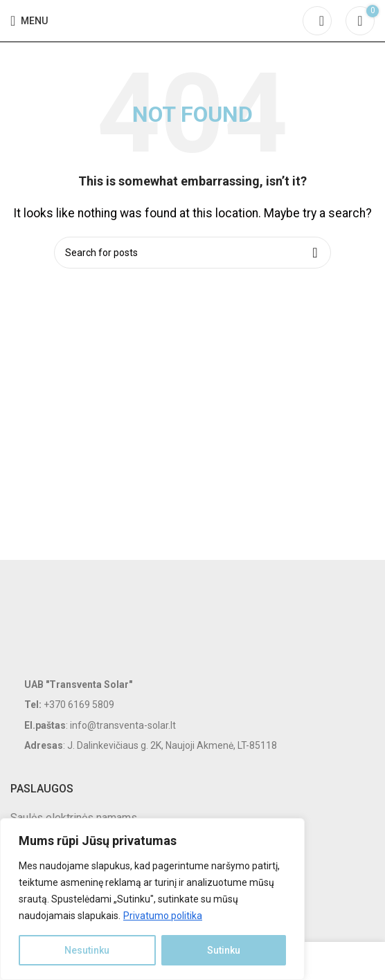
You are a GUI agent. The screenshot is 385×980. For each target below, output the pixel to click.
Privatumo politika (163, 916)
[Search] (317, 21)
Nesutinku (87, 950)
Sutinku (224, 950)
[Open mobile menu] (29, 21)
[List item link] (192, 705)
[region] (152, 899)
